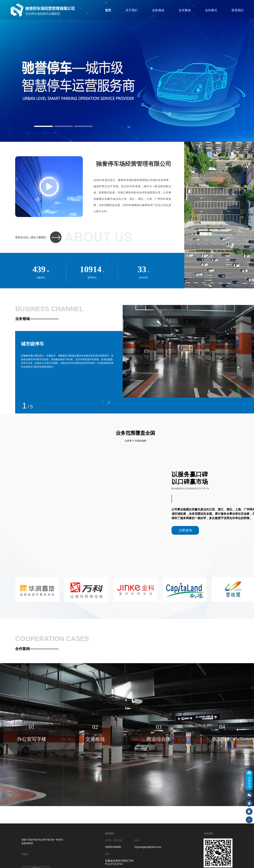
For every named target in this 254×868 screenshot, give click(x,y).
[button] (109, 403)
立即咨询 (185, 530)
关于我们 (132, 10)
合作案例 (185, 10)
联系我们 (238, 10)
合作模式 (211, 10)
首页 (108, 10)
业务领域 (158, 10)
